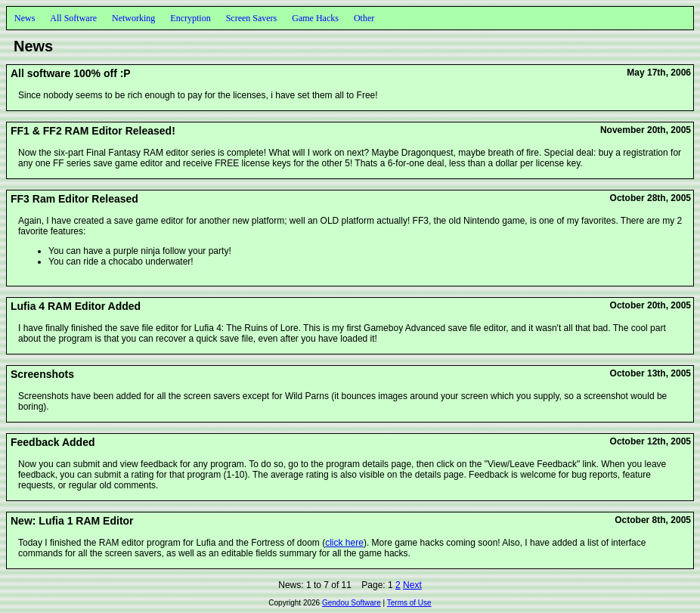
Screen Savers (252, 18)
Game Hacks (315, 18)
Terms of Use (409, 603)
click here (344, 543)
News (25, 18)
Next (412, 585)
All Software (73, 18)
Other (364, 18)
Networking (133, 18)
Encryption (190, 18)
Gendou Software (352, 603)
